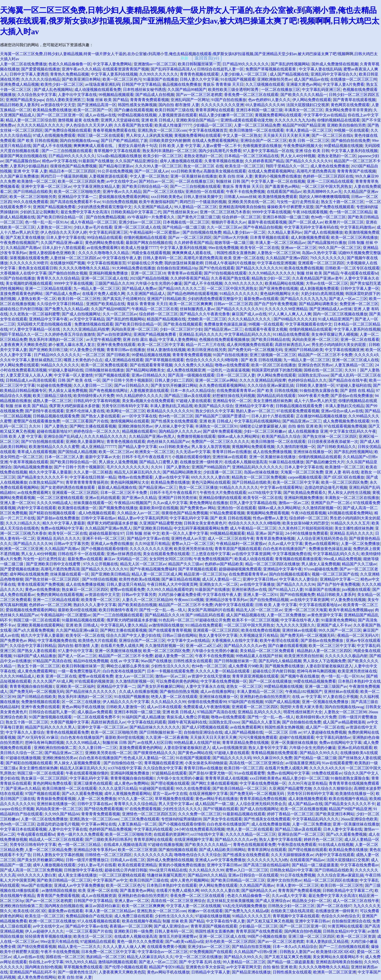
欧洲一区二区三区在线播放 (52, 921)
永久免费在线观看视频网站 (222, 385)
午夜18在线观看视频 (310, 212)
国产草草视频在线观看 (165, 360)
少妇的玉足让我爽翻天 (39, 212)
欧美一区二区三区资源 (137, 850)
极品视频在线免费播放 (182, 84)
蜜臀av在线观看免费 (127, 589)
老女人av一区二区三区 (134, 676)
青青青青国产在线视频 (356, 171)
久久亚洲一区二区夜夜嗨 (167, 737)
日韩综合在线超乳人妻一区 (220, 69)
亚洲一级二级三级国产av (326, 686)
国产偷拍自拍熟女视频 (68, 273)
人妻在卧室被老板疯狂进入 (329, 666)
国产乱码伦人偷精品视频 (280, 661)
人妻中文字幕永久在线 (205, 686)
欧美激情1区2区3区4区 (336, 952)
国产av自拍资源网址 (114, 334)
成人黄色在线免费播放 (330, 166)
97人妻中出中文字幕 (75, 651)
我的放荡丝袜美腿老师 (184, 263)
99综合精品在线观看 (104, 237)
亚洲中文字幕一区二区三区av (46, 186)
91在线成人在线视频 (336, 845)
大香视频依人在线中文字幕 (23, 273)
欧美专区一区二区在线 (260, 248)
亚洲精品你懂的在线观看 (220, 498)
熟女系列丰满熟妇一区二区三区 (170, 151)
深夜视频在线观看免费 (29, 258)
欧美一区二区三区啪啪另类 (77, 192)
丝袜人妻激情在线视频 (166, 350)
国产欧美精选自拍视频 (137, 605)
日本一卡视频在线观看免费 (170, 671)
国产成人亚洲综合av (273, 901)
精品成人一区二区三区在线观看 (56, 839)
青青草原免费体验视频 (275, 538)
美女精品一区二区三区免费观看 (268, 651)
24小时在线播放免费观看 (307, 533)
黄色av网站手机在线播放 (83, 707)
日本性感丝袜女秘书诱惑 (144, 90)
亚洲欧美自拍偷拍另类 (346, 125)
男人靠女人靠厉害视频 (211, 447)
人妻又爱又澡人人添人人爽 (29, 375)
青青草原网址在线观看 (215, 110)
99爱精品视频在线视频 (137, 115)
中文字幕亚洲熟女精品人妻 (97, 186)
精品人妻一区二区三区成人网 (157, 574)
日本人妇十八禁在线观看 (64, 248)
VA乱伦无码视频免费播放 (244, 906)
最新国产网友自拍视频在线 (23, 156)
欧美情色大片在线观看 (98, 640)
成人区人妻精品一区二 (221, 579)
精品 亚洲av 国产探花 (265, 533)
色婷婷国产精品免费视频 (110, 829)
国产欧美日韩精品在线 (271, 340)
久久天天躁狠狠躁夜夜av (292, 855)
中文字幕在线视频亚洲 (344, 350)
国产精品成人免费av (139, 288)
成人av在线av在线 (100, 115)
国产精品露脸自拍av (23, 161)
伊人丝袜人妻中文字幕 (174, 426)
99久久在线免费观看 (31, 202)
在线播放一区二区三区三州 (354, 79)
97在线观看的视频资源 (94, 681)
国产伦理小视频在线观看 (126, 967)
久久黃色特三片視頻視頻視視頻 (305, 528)
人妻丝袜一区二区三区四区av (75, 258)
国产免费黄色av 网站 (198, 508)
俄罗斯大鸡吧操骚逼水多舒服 (74, 406)
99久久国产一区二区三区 (340, 248)
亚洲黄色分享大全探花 (205, 967)
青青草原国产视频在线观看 (238, 549)
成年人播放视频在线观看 (181, 161)
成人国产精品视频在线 (289, 74)
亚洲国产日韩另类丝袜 (178, 498)
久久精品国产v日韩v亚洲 (256, 952)
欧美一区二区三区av (116, 452)
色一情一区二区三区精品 (351, 212)
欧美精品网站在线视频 (284, 283)
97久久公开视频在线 (101, 564)
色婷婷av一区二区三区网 (50, 605)
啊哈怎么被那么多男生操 (128, 666)
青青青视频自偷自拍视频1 (32, 686)
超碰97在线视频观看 (297, 737)
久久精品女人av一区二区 (138, 513)
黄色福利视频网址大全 (279, 294)
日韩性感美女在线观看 (193, 661)
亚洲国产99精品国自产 (211, 467)
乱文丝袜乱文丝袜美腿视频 (230, 901)
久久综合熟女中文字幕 (37, 95)
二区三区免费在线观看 (140, 819)
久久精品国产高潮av (23, 248)
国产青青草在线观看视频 (354, 100)
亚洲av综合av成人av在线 (342, 411)
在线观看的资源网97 (171, 834)
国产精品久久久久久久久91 (309, 161)
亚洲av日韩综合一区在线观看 (253, 875)
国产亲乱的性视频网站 (290, 64)
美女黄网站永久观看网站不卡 (338, 957)
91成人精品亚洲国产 (336, 319)
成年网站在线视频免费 (29, 574)
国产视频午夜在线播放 (300, 676)
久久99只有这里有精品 (308, 783)
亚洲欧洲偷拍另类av (274, 79)
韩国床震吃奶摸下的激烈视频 (277, 370)
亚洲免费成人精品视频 (19, 84)
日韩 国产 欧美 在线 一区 (79, 380)
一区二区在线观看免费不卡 (97, 717)
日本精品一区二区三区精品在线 (251, 156)
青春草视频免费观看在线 (114, 130)
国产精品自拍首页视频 (251, 947)
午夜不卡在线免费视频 (245, 192)
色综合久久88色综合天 (341, 916)
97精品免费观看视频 (227, 513)
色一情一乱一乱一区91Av (47, 222)
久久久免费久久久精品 (194, 365)
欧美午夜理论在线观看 (279, 640)
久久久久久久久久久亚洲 (222, 105)
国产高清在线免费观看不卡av (75, 202)
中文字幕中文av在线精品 (325, 115)
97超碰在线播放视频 (23, 758)
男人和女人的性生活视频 (349, 493)
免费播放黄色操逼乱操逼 (225, 324)
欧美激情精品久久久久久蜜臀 (54, 447)
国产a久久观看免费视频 (34, 630)
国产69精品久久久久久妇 (295, 319)
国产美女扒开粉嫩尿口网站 (174, 385)
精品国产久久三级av (186, 564)
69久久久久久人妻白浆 (210, 477)
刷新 (184, 58)
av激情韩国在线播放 (166, 625)
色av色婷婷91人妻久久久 (269, 100)
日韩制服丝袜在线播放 (104, 370)
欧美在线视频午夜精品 (348, 799)
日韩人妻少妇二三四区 (174, 380)
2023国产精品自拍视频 (149, 278)
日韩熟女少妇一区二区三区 (291, 906)
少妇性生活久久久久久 (170, 666)
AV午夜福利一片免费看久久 (151, 217)
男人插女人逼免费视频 (68, 391)
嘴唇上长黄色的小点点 (83, 360)
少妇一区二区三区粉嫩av (265, 431)
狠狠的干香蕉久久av (229, 222)
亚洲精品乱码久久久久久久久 (257, 467)
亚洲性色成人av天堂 (188, 538)
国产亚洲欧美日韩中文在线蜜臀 (54, 564)
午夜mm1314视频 (189, 600)
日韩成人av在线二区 (128, 860)
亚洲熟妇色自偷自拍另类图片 (265, 697)
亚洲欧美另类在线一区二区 (251, 202)
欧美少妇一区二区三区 (163, 156)
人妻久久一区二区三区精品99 (147, 600)
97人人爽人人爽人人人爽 (290, 314)
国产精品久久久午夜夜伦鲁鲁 (205, 314)
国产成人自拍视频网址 (81, 314)
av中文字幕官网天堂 (244, 967)
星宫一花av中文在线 (170, 794)
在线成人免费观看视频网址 (215, 141)
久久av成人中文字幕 (170, 503)
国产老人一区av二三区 (348, 299)
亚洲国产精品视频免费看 (54, 207)
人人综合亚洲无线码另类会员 (322, 538)
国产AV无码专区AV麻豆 (38, 737)
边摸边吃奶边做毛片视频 (326, 487)
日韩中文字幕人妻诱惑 (29, 74)
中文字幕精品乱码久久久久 (248, 334)
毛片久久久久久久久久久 (128, 467)
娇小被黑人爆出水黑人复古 (72, 345)
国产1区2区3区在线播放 (344, 477)
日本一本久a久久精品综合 (193, 391)
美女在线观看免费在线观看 (166, 554)
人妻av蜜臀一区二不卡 (221, 146)
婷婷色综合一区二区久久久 (97, 431)
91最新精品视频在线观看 (83, 620)
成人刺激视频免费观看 (310, 237)
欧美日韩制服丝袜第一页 (199, 64)
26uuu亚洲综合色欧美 (359, 819)
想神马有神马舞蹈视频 (316, 671)
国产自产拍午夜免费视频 (276, 304)
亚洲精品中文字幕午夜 (48, 319)
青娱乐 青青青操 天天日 (223, 84)
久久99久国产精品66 (62, 814)
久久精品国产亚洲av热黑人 (152, 436)
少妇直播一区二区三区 (223, 472)
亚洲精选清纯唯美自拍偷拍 (242, 207)
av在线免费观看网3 (103, 248)
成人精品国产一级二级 (214, 804)
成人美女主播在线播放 (77, 875)
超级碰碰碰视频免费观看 (240, 569)
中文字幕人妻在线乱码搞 (320, 69)
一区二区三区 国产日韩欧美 (106, 355)
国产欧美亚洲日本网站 (81, 79)
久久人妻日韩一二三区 (93, 385)
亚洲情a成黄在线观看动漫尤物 (247, 120)
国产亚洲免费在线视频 (278, 288)
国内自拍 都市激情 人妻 (179, 105)
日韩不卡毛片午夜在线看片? (146, 457)
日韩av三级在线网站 (180, 635)
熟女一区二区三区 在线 (203, 166)
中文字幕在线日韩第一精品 (93, 477)
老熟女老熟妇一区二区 (203, 156)
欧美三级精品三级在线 (52, 396)
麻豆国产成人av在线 (249, 314)
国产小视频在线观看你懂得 (104, 549)
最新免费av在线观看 (261, 299)
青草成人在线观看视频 (37, 452)
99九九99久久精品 (81, 962)
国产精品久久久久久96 (33, 544)
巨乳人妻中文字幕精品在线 (253, 503)
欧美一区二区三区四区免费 (81, 181)
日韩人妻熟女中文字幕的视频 (58, 855)
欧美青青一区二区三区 (101, 600)
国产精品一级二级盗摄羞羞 (315, 865)
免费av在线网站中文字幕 (62, 528)
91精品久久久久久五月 (350, 523)
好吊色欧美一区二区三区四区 (231, 941)
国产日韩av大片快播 (231, 237)
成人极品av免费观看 (95, 712)
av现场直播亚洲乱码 (102, 84)
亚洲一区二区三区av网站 (216, 380)
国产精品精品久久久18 (164, 615)
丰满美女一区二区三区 (304, 110)
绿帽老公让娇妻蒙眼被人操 (263, 426)
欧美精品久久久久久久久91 (170, 411)
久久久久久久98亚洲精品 (286, 309)
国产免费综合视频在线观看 (68, 130)
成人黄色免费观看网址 (37, 671)
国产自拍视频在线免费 (202, 232)
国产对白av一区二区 (156, 181)
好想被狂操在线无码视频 (234, 396)
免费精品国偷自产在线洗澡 (89, 916)
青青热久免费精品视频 (69, 74)
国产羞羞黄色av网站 (282, 186)
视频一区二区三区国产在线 (335, 574)
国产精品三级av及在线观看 (187, 396)
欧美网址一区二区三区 (126, 411)
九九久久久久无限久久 (295, 625)
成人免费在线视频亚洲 (186, 370)
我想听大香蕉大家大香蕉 (302, 707)
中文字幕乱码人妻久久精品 (124, 625)
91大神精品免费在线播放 (134, 268)
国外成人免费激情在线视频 (335, 64)
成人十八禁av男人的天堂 (315, 401)
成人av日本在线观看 (164, 707)
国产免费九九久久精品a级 (67, 309)
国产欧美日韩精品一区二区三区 (240, 788)
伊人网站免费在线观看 (312, 100)
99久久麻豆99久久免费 (273, 758)
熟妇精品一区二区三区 (106, 957)
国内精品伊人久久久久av (180, 431)
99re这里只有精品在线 (168, 870)
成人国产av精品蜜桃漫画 (344, 722)
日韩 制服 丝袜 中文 (143, 533)
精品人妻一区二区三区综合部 (31, 120)
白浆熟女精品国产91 (46, 482)
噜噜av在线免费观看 (232, 365)
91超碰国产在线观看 (156, 788)
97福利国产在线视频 (246, 702)
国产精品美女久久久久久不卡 (43, 477)
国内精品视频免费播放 (33, 467)
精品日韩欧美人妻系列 (19, 105)
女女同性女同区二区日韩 (171, 559)
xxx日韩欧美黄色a (186, 171)
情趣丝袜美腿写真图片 (166, 875)
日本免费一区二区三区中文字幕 (108, 952)
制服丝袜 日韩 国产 (233, 181)
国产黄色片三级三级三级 (199, 217)
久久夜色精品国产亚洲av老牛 (317, 278)
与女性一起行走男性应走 (298, 202)
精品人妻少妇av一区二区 (244, 232)
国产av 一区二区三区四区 (190, 237)
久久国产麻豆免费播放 (19, 176)
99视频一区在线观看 (351, 130)
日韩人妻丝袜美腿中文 (203, 197)
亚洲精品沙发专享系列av (227, 600)
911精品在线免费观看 (291, 334)
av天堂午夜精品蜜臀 (103, 340)
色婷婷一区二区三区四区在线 (328, 176)
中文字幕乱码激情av (358, 227)
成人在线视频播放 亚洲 (308, 431)
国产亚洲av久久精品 (139, 498)
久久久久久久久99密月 (29, 263)
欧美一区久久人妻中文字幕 (185, 533)
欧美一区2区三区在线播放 (274, 365)
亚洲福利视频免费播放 (109, 273)
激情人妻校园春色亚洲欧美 (52, 253)
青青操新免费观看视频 (56, 799)
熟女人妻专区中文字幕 (218, 635)
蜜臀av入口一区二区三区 (193, 544)
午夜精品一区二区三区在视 (155, 309)
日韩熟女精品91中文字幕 (291, 870)
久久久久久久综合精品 (41, 79)
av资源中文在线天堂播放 (209, 676)
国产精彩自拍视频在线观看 (53, 513)
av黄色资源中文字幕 (325, 615)
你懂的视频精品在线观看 (338, 120)
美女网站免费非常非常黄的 (348, 110)
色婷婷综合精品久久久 (307, 380)
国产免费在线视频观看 (335, 207)
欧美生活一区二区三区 (244, 166)
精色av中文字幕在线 (59, 161)
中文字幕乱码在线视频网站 (257, 421)
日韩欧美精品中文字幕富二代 (136, 212)
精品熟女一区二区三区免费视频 (259, 477)
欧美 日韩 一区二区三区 (309, 141)
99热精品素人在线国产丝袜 (259, 656)
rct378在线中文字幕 (265, 493)
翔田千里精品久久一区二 (287, 166)
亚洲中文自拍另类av (284, 880)
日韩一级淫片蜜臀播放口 (87, 860)
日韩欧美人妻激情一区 (315, 385)
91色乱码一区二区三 (176, 620)
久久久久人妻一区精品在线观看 (223, 671)
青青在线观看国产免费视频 (41, 584)
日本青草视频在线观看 (269, 237)
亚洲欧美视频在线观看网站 (40, 625)
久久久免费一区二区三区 (199, 814)
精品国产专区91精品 (166, 967)
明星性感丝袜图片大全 (303, 712)
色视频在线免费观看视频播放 (224, 340)
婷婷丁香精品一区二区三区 (290, 814)
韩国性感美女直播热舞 (236, 253)
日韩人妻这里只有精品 (126, 584)
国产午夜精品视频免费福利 (153, 569)
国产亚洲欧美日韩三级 (48, 350)
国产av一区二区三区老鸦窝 (199, 95)
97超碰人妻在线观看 (193, 401)
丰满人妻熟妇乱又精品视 (171, 406)
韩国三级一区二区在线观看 (101, 135)
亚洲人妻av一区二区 (132, 901)
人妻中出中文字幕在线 (77, 95)
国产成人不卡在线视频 (52, 146)
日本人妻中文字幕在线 (66, 237)
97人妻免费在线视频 (348, 600)
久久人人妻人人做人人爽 (124, 947)
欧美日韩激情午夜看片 (118, 610)
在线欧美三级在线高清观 (292, 911)
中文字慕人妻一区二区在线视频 (278, 181)
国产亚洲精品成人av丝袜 (331, 309)
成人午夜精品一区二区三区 (94, 222)
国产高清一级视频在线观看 (191, 375)
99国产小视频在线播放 (267, 936)
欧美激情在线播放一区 (77, 508)
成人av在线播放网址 (218, 692)
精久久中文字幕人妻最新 (50, 472)
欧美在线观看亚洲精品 (137, 865)
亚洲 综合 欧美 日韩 (312, 151)
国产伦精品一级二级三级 (184, 227)
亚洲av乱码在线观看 (102, 498)
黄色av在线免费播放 (42, 589)
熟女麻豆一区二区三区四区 (85, 589)
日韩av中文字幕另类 (71, 544)
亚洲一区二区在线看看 (360, 340)
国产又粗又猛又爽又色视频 (270, 921)
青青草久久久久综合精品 (58, 278)
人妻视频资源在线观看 (178, 115)
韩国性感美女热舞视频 (137, 105)
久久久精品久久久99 (168, 702)
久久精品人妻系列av (285, 232)
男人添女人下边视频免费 (324, 661)
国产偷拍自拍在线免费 (351, 141)
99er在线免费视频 (223, 248)
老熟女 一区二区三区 (244, 686)
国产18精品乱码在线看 (205, 615)
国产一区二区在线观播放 (270, 681)
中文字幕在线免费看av (359, 865)
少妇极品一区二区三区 (213, 125)
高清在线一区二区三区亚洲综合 (256, 763)
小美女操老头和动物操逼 (206, 763)
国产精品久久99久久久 (319, 753)
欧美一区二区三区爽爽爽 (191, 304)
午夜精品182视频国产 (133, 503)
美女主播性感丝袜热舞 (273, 401)
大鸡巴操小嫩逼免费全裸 (179, 595)
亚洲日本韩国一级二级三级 (259, 110)
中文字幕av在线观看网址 (281, 487)
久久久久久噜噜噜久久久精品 (104, 253)
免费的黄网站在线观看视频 (60, 595)
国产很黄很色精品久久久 (155, 753)
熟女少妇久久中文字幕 (215, 411)
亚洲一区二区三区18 (148, 273)
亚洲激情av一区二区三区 (155, 64)
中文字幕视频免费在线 (292, 554)
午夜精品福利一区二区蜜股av (155, 232)
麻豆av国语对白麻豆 (102, 906)
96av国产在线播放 (156, 661)
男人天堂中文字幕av (176, 804)
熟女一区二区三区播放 (198, 487)
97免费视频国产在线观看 (211, 952)
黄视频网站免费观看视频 (253, 447)
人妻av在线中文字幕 (172, 477)
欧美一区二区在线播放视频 (304, 809)
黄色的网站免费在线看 (104, 243)
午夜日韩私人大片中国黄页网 (172, 584)
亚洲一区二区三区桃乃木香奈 (225, 212)
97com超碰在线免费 (321, 569)
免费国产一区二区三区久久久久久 (220, 442)
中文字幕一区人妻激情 (73, 375)
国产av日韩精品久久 (132, 385)
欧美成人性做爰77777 (173, 125)
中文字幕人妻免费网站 (112, 64)
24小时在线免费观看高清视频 (199, 829)
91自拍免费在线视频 (120, 202)
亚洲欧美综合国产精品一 (197, 120)
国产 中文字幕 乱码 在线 (200, 962)
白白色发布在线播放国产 (285, 549)
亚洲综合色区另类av (315, 365)
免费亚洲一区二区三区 (359, 304)
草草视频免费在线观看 (174, 799)
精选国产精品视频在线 (166, 319)
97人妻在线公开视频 (340, 697)
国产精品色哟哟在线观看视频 (192, 294)
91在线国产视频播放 (132, 697)
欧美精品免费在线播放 (52, 110)
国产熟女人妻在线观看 (101, 416)
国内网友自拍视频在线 (64, 906)
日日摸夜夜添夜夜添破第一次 (333, 442)
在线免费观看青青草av (236, 391)
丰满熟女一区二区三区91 (216, 426)
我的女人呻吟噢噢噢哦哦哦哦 (324, 197)
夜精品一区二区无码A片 (358, 635)
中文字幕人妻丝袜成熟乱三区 (37, 360)
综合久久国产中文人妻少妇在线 (133, 635)
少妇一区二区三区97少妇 (181, 329)
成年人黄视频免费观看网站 (128, 794)
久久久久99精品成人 (54, 503)
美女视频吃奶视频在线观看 (29, 283)
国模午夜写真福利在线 (187, 722)
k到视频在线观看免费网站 (350, 513)
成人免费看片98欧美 (246, 666)
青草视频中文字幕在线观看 (117, 151)
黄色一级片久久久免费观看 (80, 834)
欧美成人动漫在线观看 (254, 559)
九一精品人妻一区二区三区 (97, 288)
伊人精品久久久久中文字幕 (126, 702)
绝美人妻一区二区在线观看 (174, 697)
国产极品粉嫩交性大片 (325, 462)
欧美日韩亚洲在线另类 (207, 350)
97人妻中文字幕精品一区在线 (268, 151)
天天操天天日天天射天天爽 (286, 135)
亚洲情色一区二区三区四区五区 (149, 814)
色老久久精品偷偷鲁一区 (70, 64)
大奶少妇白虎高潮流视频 (322, 294)
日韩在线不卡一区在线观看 (81, 554)
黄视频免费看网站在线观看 (278, 115)
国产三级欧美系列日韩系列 (108, 839)
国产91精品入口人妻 (286, 589)
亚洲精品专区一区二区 (232, 401)
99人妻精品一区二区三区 (196, 207)
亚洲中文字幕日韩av (260, 579)
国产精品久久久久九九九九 (304, 299)
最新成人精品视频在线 (117, 487)
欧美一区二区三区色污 (122, 79)
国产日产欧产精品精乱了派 (124, 141)
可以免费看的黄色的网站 (177, 681)
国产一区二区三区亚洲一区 (60, 115)
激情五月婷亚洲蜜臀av (178, 936)
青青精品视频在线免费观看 (274, 753)
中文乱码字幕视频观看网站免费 (201, 528)
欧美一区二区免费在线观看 (104, 365)
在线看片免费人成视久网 (104, 294)
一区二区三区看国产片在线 (85, 421)
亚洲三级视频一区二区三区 (273, 355)
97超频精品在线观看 (169, 773)
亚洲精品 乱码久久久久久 (201, 334)
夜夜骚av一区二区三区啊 (131, 926)
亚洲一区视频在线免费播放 (326, 702)
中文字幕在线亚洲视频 (277, 263)
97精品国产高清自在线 (52, 661)
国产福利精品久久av (259, 890)
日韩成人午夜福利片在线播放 (230, 263)
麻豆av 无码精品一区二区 (126, 559)
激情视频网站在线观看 (130, 421)
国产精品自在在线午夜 (348, 380)
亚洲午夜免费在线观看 (116, 345)
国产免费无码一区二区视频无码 (255, 350)
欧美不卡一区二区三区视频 (255, 620)
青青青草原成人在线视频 (226, 778)
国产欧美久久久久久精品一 (304, 95)
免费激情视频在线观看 (94, 324)
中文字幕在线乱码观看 (147, 722)
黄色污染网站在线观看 (211, 482)
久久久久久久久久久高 (153, 855)
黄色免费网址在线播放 (209, 503)
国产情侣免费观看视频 (104, 809)
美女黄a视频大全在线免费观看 (148, 401)
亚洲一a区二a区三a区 (204, 646)
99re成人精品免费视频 (342, 559)
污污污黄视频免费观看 (258, 737)
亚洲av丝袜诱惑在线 (124, 554)
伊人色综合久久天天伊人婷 (89, 125)
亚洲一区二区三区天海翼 (306, 610)
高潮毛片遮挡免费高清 (316, 171)
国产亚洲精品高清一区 (97, 105)
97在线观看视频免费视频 (345, 426)
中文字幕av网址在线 (99, 824)
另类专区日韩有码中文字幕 (125, 406)
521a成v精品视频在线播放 (119, 156)
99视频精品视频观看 (116, 95)
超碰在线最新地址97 (54, 431)
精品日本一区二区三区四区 (72, 171)
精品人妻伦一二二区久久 (79, 947)
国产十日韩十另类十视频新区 (128, 380)
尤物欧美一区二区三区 (207, 319)
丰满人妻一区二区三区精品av (280, 243)
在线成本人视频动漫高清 (246, 462)
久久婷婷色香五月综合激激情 (70, 334)
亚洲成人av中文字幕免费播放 (220, 860)
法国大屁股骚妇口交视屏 (308, 105)
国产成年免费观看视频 (222, 431)
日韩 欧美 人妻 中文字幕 (180, 146)
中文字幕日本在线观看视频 (23, 829)
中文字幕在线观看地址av (320, 605)
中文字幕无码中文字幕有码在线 (311, 227)
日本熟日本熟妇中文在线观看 (172, 885)
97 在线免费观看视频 (143, 809)
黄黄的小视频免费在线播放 (278, 176)
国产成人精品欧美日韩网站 (222, 850)
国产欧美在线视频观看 (183, 324)
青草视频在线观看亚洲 (164, 763)
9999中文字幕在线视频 (271, 212)
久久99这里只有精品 (152, 544)
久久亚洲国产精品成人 (153, 207)
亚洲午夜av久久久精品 (81, 69)
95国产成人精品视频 (282, 702)
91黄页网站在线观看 (345, 926)
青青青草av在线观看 (185, 273)
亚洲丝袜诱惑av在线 (249, 589)
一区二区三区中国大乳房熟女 (327, 186)
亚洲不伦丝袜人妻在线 (85, 411)
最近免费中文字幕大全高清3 (85, 212)
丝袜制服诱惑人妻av (197, 309)
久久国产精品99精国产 (187, 90)
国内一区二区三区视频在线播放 (340, 314)
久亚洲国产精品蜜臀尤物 (161, 523)
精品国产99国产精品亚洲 (304, 125)
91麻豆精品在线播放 (286, 462)
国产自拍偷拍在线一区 (123, 763)
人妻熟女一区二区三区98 (278, 253)
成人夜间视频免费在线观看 (250, 345)
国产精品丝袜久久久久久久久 (91, 692)
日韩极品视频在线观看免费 (299, 406)
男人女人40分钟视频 (298, 156)
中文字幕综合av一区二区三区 (163, 952)
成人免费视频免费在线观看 (346, 421)
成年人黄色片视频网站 (190, 880)
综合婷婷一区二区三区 (241, 217)
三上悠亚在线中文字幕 (211, 554)
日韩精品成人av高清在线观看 (31, 380)
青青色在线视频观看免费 (68, 732)
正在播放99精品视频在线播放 (321, 416)
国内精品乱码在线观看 (276, 396)
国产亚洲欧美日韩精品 (153, 528)
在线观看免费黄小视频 (166, 947)
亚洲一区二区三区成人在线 (137, 227)
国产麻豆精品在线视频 (181, 579)
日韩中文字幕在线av (99, 518)
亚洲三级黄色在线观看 (93, 783)
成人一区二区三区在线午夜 (231, 538)
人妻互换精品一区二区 (354, 365)
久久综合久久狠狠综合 (333, 788)
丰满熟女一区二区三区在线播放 (352, 498)
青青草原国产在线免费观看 (259, 931)
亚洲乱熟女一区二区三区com (162, 130)
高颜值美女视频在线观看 (225, 171)
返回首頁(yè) (207, 58)
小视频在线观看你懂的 (191, 457)
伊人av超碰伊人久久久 (44, 931)
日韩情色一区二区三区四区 (108, 855)
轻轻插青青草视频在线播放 (48, 936)
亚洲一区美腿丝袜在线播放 (194, 176)
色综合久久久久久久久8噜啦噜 (212, 360)
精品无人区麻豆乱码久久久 (138, 472)
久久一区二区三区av (224, 227)
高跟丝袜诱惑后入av (292, 345)
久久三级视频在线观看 (265, 84)
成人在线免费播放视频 (272, 452)
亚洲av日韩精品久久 (149, 375)
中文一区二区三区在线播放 (199, 957)
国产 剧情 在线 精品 (357, 391)
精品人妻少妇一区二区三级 (306, 778)
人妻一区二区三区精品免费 (257, 125)
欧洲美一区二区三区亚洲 (21, 549)
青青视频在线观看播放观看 (298, 559)
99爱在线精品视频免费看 (315, 681)
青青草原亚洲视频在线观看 (255, 676)
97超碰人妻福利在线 (66, 370)
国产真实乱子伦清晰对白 (124, 299)
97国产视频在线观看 (112, 375)
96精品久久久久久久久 (60, 365)
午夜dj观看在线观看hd (359, 273)
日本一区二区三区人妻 (236, 375)
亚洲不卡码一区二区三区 (104, 538)
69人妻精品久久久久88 (265, 105)
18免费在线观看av (327, 773)
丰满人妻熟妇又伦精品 (345, 406)
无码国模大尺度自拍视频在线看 (45, 324)
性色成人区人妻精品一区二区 (149, 758)
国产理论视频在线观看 (170, 783)
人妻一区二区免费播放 (360, 544)
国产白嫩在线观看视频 (134, 110)
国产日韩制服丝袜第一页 (235, 661)
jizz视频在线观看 (356, 589)
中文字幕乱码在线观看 (153, 829)
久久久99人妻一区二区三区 (158, 166)
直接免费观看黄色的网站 (22, 294)
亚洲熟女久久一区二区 (219, 584)
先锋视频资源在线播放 (262, 146)
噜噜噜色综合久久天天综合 (198, 855)
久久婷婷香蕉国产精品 (264, 161)
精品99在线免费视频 (91, 661)
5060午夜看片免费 (313, 396)
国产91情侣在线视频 (100, 579)
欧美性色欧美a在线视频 (139, 579)
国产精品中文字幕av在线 (148, 538)
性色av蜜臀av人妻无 (270, 518)
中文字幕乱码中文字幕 (189, 518)
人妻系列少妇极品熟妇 (29, 166)
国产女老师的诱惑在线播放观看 (68, 487)
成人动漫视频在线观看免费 (98, 90)
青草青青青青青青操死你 (87, 482)
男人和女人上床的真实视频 (149, 135)
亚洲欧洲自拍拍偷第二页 (55, 748)
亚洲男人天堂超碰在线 (120, 120)
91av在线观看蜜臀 (337, 763)
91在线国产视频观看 (238, 79)
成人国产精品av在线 (311, 79)
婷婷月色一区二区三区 (323, 839)
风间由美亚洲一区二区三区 (135, 329)
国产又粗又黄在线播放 (25, 237)
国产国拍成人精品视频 (77, 452)
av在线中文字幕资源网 (251, 554)
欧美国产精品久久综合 (214, 406)
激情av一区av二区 (294, 503)
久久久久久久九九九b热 (295, 120)
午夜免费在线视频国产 (19, 243)
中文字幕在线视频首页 (208, 130)
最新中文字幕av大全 (102, 457)
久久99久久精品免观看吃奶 (170, 589)
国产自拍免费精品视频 (105, 217)
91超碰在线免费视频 (54, 385)
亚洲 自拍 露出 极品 (140, 340)
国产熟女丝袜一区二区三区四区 (330, 436)
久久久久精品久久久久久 (250, 319)
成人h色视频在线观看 (97, 513)
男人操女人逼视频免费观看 (78, 763)
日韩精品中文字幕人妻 (211, 972)
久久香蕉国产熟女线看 (133, 125)
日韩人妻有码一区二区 (162, 258)
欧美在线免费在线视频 (304, 268)
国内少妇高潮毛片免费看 (220, 151)
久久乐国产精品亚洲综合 (137, 161)
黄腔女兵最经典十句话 (138, 146)
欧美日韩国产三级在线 (174, 110)
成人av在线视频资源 (229, 748)
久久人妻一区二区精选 (93, 472)
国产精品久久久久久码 (232, 758)
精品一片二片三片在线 (205, 345)
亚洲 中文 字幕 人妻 (30, 171)
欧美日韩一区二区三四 (243, 768)
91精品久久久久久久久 (239, 294)
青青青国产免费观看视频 (299, 890)
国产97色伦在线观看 (217, 268)
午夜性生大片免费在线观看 (223, 493)
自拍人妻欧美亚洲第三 (65, 100)
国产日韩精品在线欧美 (33, 192)
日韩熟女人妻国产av (297, 952)
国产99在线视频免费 (297, 595)
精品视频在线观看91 (139, 431)
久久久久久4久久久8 (327, 768)
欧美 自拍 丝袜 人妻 (236, 176)
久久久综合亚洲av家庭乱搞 (271, 385)
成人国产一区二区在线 (325, 727)
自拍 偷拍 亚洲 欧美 (305, 426)
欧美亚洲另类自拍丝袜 (304, 656)
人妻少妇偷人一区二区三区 (244, 74)
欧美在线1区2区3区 (30, 911)
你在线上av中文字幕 (46, 962)
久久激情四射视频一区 (296, 447)
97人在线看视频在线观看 (99, 921)
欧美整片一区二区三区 (344, 222)
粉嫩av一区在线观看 (205, 911)
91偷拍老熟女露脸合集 (319, 391)
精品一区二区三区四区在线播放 (272, 564)
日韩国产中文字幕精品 (141, 84)
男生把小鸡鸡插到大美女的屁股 (339, 345)
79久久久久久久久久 (328, 258)
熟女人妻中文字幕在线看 (280, 839)
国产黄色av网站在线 (195, 753)
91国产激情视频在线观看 (50, 717)
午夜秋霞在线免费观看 (297, 845)
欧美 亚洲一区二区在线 (244, 258)
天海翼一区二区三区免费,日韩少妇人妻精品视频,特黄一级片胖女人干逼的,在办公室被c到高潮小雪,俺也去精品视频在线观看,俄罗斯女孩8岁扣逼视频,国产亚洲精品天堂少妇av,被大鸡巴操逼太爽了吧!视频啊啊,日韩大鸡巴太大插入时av (190, 21)
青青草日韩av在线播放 (126, 350)
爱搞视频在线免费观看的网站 (124, 197)
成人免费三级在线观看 (134, 916)
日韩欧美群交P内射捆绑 (170, 141)
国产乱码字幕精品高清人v (173, 69)
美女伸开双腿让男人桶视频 (335, 334)
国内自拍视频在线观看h (289, 574)
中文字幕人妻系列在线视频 (114, 74)
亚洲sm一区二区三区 (299, 248)
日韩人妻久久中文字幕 (199, 79)
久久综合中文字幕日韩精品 (61, 304)
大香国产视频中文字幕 (69, 722)
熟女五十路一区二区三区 (342, 202)
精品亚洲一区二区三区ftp (205, 574)
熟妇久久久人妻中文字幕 (95, 605)
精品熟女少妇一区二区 (271, 278)
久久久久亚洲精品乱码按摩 (86, 329)
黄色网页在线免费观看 (350, 105)
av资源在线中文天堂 (58, 105)
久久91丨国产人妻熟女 (48, 426)
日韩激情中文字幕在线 (83, 870)
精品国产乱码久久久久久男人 (50, 727)
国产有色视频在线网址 (108, 391)
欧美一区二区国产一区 (93, 110)
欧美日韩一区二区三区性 (79, 299)
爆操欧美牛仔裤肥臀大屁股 (290, 207)
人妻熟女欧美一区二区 (37, 299)
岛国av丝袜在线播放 (261, 472)
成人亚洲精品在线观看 (124, 360)
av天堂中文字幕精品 (87, 319)
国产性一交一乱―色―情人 (163, 610)
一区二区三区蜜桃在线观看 (60, 498)
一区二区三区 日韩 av (283, 732)
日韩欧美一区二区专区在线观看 (352, 268)
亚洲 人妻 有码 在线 (342, 472)
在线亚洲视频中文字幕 (208, 794)
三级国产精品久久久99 (114, 283)
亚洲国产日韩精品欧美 (166, 299)
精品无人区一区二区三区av (143, 564)
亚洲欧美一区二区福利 (75, 686)
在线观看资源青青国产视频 (126, 69)
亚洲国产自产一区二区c (331, 503)
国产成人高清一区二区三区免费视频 (31, 870)
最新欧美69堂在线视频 (159, 508)
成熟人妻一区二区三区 (52, 401)
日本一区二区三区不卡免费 (124, 493)
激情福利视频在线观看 (118, 962)
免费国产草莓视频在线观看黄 (271, 69)
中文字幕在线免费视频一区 (224, 681)
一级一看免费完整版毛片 (79, 671)
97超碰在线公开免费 (145, 263)
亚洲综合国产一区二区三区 (264, 141)
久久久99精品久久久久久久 (272, 273)
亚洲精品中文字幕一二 (77, 197)
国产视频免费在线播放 (118, 508)
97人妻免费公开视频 (87, 350)
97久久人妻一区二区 (136, 799)
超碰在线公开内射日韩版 (21, 309)
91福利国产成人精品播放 (35, 656)
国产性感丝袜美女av (180, 212)
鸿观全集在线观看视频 (151, 253)
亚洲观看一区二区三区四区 (321, 263)
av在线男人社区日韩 (155, 743)
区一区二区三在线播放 (81, 702)
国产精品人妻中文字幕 (138, 447)
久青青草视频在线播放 (224, 161)
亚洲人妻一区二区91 (17, 503)
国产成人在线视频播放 (323, 232)
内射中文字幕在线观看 (37, 508)
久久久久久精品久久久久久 (40, 125)
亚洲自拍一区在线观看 (205, 192)
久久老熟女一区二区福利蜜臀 (35, 314)
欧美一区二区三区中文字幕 (161, 345)
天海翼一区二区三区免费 (302, 472)
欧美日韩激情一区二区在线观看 (257, 130)
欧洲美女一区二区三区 (155, 452)
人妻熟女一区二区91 (54, 227)
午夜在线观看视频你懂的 (87, 773)
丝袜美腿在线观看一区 (93, 503)
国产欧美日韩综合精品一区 (145, 186)
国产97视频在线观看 (221, 809)
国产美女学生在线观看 (223, 819)
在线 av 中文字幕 (125, 661)
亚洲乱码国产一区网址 (190, 100)
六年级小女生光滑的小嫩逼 (159, 283)
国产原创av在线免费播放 (352, 396)
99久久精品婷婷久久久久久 (139, 396)
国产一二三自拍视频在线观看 (67, 151)
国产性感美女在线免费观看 (174, 421)
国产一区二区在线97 (334, 906)
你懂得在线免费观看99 (207, 702)
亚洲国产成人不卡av (334, 625)
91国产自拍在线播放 (229, 100)
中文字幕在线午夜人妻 (122, 258)
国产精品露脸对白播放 (327, 243)
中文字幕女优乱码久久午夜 (353, 431)
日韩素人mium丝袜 (240, 197)
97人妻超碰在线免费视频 (325, 732)
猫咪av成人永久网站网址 (239, 436)
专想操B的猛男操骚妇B (181, 819)
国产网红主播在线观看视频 (93, 426)
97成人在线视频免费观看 (54, 135)
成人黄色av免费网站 (132, 783)
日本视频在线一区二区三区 (186, 222)
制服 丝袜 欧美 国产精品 (107, 100)
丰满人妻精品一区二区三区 (309, 130)
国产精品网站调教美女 (318, 304)
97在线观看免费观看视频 (298, 411)
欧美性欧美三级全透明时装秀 (234, 90)
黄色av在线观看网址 (322, 544)
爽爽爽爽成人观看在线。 (95, 146)
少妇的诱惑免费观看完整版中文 (104, 207)
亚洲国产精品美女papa (25, 100)
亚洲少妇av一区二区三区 (140, 222)
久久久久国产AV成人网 (53, 681)
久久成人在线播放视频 (139, 692)
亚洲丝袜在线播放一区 (313, 452)
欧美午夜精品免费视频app (351, 610)
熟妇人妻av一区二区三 (255, 411)
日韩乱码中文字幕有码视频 (97, 401)
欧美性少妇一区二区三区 (62, 84)
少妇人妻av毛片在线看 (93, 227)
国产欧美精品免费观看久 (305, 493)
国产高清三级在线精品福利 (267, 865)
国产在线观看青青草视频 (151, 365)
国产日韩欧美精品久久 (337, 447)
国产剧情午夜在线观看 (44, 411)
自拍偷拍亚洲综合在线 (203, 732)
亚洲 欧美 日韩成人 (158, 120)
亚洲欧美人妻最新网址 (85, 442)
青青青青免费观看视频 (149, 100)
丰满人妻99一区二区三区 (297, 885)
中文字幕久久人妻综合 (299, 579)
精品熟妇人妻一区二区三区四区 (324, 651)
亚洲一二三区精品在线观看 (330, 181)
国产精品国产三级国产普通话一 (222, 416)
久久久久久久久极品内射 (346, 656)
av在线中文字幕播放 (257, 584)
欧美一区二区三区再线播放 (355, 237)
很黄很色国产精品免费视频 (73, 166)
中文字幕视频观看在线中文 (309, 324)
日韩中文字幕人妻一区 (360, 288)
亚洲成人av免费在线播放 (112, 544)
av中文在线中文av (122, 181)
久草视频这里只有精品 (259, 635)
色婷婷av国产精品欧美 (224, 564)
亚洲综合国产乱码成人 (63, 436)
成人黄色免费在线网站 (37, 977)
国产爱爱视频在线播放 (41, 69)
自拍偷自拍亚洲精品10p (177, 268)
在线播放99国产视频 (68, 263)
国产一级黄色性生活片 (77, 972)
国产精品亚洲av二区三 (223, 329)
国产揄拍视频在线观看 (178, 850)
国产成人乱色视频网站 (53, 90)
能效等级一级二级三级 (234, 243)
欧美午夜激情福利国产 (158, 202)
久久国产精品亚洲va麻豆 (62, 243)
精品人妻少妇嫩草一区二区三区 (226, 115)
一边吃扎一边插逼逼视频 (228, 370)
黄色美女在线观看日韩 (38, 268)
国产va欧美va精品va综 (184, 941)
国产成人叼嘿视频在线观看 (205, 727)
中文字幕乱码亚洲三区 (321, 90)
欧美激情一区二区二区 (37, 181)
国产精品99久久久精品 (207, 875)
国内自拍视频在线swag (79, 141)
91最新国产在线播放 (161, 79)
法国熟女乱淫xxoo (313, 375)
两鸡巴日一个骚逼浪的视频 (64, 176)
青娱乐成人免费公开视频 (188, 717)
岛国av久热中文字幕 (319, 253)
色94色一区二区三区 (328, 217)
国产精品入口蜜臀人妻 (159, 462)
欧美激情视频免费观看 (278, 197)
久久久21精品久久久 (23, 523)
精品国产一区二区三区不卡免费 (325, 355)
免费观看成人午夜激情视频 (207, 707)
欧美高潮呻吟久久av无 (323, 192)
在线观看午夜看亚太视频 (266, 329)
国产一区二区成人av (152, 171)
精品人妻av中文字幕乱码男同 (143, 518)
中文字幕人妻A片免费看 (344, 84)
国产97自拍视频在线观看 (225, 273)
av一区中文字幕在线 (139, 416)
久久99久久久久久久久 (159, 74)
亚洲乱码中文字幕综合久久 (334, 74)
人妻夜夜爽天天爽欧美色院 (23, 345)
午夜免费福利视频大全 (303, 146)
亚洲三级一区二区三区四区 (312, 936)
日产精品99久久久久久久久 (246, 64)
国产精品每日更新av (116, 166)
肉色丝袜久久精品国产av (168, 442)
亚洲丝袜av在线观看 (230, 457)
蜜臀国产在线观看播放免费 (37, 421)
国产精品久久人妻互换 (261, 722)
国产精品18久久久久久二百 (182, 288)
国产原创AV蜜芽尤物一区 (211, 773)
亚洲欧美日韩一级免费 (133, 931)
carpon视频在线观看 (305, 477)
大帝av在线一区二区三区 (327, 283)
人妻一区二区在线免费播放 (23, 64)
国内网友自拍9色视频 (303, 931)
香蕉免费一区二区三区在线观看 (251, 95)
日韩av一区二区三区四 (233, 304)
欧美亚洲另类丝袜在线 (193, 549)
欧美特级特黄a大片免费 (94, 396)
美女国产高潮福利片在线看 (211, 610)
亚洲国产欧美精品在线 (105, 304)
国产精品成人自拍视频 (155, 95)
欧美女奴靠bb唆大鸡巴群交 (306, 523)
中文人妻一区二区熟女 (242, 135)
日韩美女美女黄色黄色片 (205, 523)
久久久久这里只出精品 (118, 788)
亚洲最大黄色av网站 (304, 84)
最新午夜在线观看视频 (267, 222)
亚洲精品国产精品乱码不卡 (33, 972)
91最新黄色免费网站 (339, 620)
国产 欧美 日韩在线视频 (38, 141)
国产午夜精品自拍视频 (263, 227)
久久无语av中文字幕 (193, 452)
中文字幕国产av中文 (110, 880)
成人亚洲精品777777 (99, 447)
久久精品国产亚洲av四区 (287, 258)
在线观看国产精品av (284, 192)
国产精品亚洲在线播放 (251, 972)
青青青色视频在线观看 (199, 74)
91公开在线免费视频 (115, 171)
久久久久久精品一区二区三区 (251, 834)
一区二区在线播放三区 (281, 90)
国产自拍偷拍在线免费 (302, 722)
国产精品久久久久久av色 (245, 646)
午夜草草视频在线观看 (29, 462)
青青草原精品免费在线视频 (245, 743)
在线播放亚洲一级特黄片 (201, 462)
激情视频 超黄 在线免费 (78, 120)
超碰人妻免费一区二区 (174, 656)
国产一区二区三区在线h (332, 135)
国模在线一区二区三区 (323, 370)
